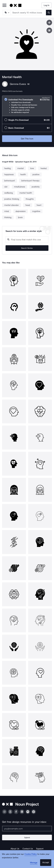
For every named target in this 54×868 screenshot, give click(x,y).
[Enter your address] (27, 829)
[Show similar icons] (49, 30)
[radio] (27, 106)
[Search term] (28, 13)
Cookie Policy (31, 854)
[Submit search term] (49, 13)
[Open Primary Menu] (4, 6)
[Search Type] (7, 13)
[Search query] (27, 240)
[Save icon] (49, 23)
